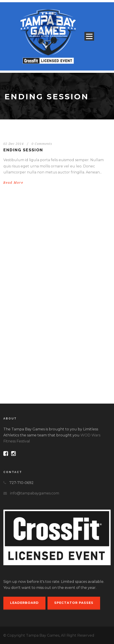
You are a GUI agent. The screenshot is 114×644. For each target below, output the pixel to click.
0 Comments (42, 144)
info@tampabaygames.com (35, 493)
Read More (13, 183)
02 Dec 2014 (14, 144)
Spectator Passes (74, 603)
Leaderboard (24, 603)
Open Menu (89, 36)
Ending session (23, 150)
